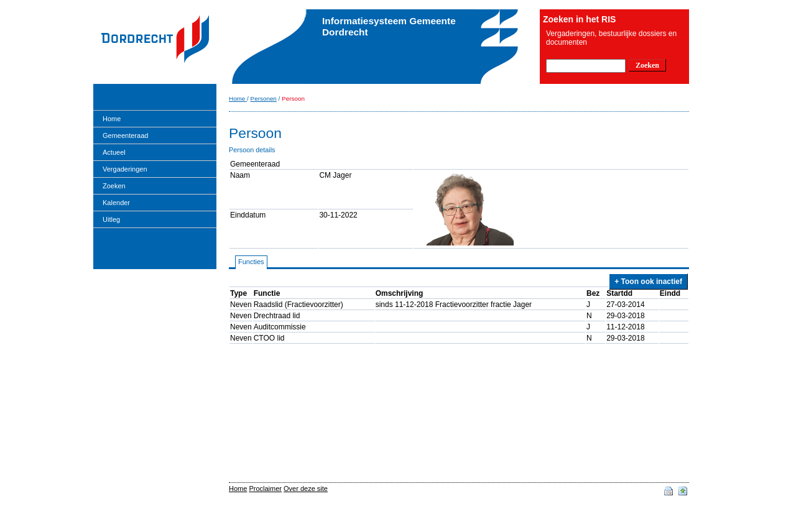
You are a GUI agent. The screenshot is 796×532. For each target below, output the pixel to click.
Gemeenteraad (125, 135)
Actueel (114, 152)
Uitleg (111, 219)
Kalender (116, 203)
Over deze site (306, 488)
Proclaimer (265, 488)
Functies (251, 262)
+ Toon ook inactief (648, 282)
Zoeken (114, 186)
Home (112, 119)
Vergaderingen (125, 169)
